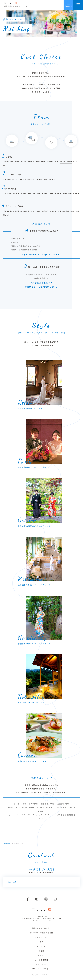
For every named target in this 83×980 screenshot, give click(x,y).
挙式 (41, 942)
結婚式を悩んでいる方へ (41, 928)
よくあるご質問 (42, 960)
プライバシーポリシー (41, 969)
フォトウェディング (41, 946)
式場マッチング (42, 937)
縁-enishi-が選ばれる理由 (42, 933)
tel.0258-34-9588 (42, 869)
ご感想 (42, 951)
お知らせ (41, 955)
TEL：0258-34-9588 (42, 921)
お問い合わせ (41, 964)
